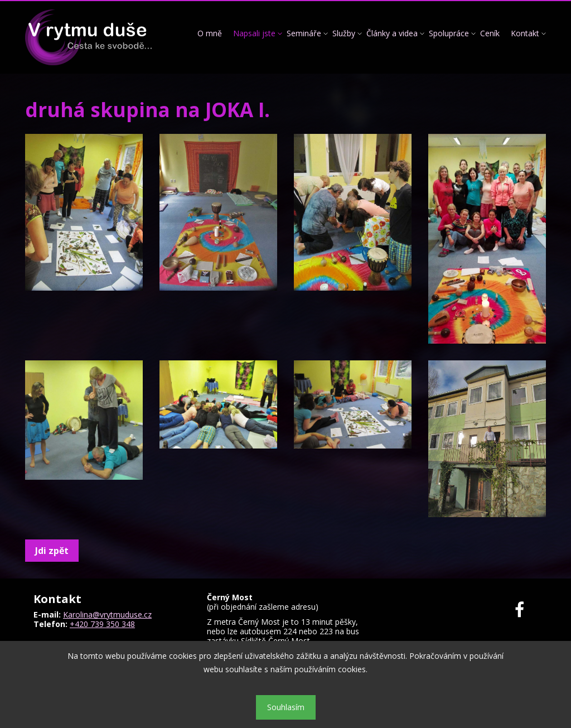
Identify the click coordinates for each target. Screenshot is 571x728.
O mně (210, 33)
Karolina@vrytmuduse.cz (107, 614)
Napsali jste (254, 33)
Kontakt (525, 33)
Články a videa (392, 33)
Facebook (526, 609)
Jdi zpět (52, 551)
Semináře (304, 33)
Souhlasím (286, 707)
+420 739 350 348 (102, 624)
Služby (344, 33)
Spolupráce (449, 33)
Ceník (490, 33)
